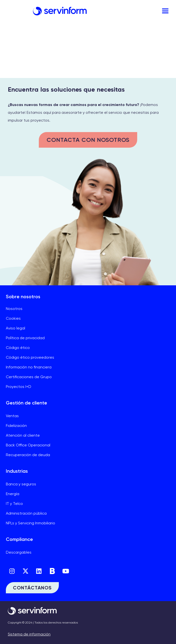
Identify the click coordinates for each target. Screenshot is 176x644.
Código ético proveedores (30, 357)
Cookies (13, 318)
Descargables (19, 552)
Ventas (12, 416)
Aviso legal (16, 328)
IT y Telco (14, 504)
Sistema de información (29, 634)
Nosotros (14, 309)
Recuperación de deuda (28, 455)
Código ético (18, 348)
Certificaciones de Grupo (29, 377)
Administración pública (26, 513)
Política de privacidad (25, 338)
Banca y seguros (21, 484)
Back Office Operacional (28, 445)
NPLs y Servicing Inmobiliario (31, 523)
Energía (13, 494)
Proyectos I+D (19, 387)
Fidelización (16, 426)
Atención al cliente (23, 435)
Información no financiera (29, 367)
